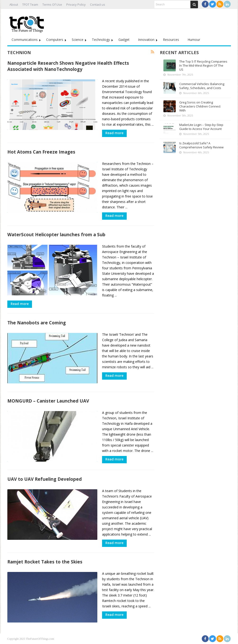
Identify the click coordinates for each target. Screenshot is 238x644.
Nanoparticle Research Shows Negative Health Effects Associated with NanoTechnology (68, 66)
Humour (194, 40)
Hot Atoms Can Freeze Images (41, 152)
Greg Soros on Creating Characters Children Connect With (200, 106)
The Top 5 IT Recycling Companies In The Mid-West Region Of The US (203, 65)
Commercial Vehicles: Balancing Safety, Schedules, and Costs (202, 86)
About (14, 4)
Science (78, 40)
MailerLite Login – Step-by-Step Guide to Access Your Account (201, 127)
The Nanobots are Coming (37, 323)
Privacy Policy (76, 4)
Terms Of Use (52, 4)
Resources (171, 40)
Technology (101, 40)
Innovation (146, 40)
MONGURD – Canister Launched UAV (48, 401)
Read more (114, 133)
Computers (55, 40)
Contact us (98, 4)
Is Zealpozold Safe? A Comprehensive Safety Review (201, 145)
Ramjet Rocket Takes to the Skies (45, 562)
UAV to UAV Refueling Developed (45, 479)
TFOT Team (30, 4)
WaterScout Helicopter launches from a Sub (56, 234)
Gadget (124, 40)
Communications (25, 40)
